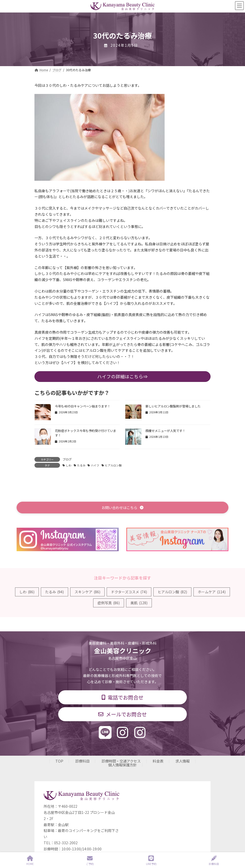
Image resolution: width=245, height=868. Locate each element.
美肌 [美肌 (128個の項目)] (139, 603)
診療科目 (82, 761)
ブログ (67, 459)
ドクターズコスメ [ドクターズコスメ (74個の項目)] (129, 592)
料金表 (158, 761)
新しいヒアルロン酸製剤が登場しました (173, 406)
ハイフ (95, 465)
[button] (122, 507)
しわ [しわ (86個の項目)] (27, 592)
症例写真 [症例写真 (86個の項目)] (109, 603)
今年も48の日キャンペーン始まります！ (83, 406)
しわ (69, 465)
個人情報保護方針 (122, 765)
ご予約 (90, 860)
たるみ (81, 465)
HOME (30, 860)
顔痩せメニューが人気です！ (165, 431)
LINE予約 (151, 860)
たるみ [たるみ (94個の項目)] (54, 592)
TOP (59, 761)
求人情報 (182, 761)
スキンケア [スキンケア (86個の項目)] (87, 592)
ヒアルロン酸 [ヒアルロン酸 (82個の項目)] (172, 592)
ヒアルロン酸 (113, 465)
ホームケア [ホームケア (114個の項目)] (212, 592)
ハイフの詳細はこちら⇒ (122, 376)
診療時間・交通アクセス (121, 761)
